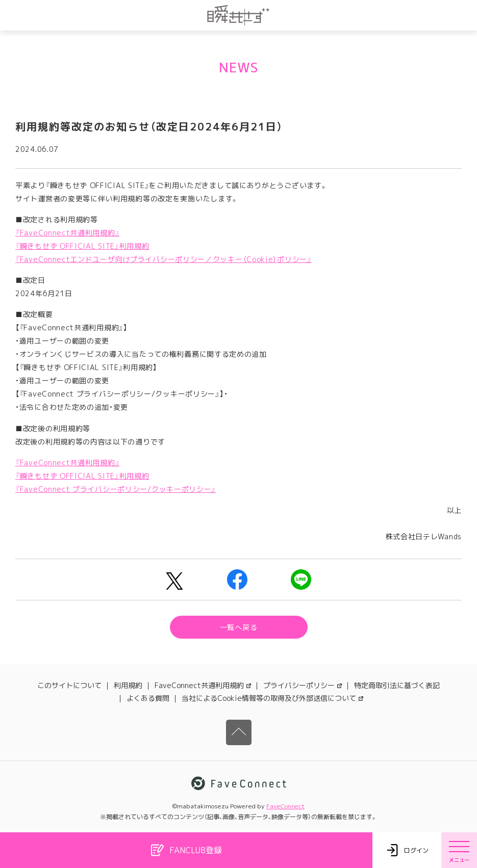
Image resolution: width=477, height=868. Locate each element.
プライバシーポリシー (303, 685)
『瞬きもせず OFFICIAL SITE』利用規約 (82, 246)
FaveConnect (285, 806)
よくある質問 (148, 698)
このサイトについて (69, 685)
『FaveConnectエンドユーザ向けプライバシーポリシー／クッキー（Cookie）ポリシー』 (164, 259)
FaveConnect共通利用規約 (203, 685)
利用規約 (128, 685)
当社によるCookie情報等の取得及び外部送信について (272, 698)
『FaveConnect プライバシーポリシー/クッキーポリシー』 (116, 489)
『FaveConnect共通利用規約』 (67, 233)
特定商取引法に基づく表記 (397, 685)
